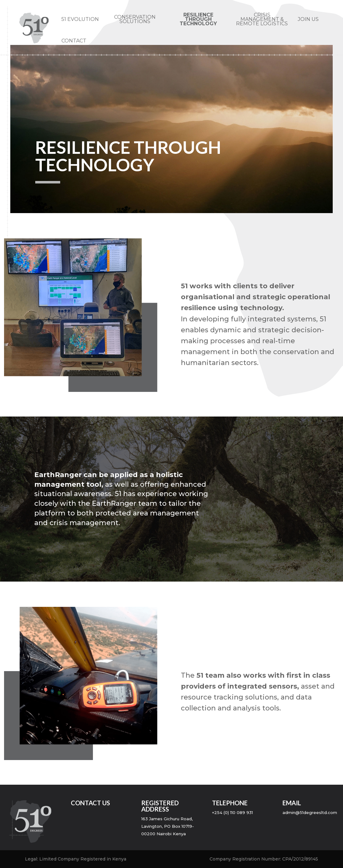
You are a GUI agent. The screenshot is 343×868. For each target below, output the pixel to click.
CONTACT (74, 41)
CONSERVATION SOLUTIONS (135, 20)
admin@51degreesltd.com (310, 812)
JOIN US (308, 20)
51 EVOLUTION (80, 20)
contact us (90, 803)
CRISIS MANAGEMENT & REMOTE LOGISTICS (262, 20)
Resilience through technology (198, 20)
